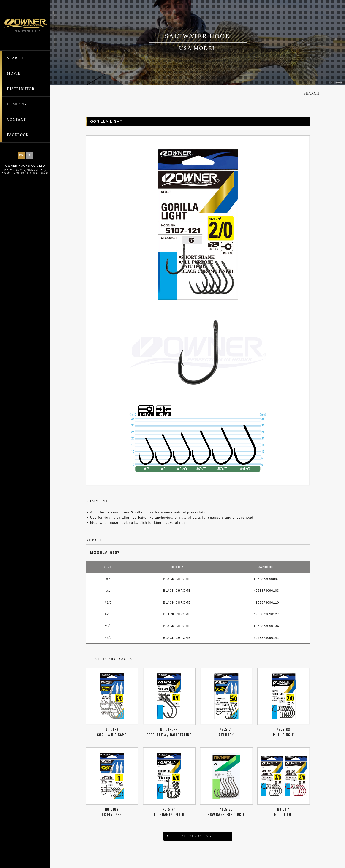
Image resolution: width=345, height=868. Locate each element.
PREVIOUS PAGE (198, 836)
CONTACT (16, 119)
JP (29, 155)
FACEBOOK (18, 135)
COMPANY (17, 104)
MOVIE (14, 73)
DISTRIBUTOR (21, 89)
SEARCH (15, 58)
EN (21, 155)
